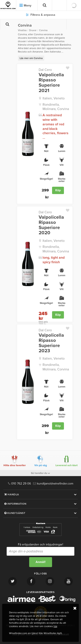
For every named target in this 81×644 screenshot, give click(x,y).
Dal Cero (45, 70)
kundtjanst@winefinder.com (53, 484)
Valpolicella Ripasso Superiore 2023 (51, 343)
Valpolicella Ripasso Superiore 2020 (51, 225)
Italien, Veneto (54, 98)
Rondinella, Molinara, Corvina (56, 107)
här (55, 626)
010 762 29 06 (19, 484)
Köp (58, 190)
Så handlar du (40, 473)
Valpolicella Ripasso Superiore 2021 (51, 83)
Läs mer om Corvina (31, 58)
